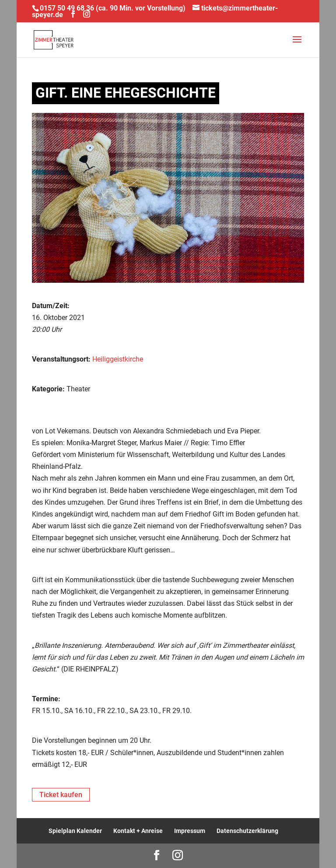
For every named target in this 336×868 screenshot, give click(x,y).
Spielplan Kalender (75, 831)
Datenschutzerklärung (247, 831)
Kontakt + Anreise (138, 831)
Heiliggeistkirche (118, 359)
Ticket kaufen (61, 795)
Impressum (190, 831)
